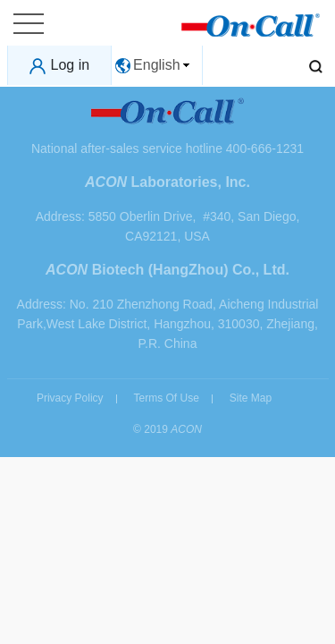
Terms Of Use (166, 398)
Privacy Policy (70, 398)
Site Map (251, 398)
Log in (71, 65)
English (156, 65)
